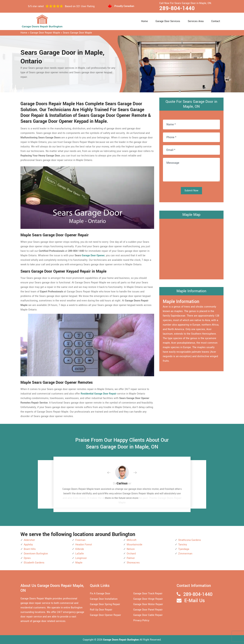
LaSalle (80, 554)
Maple (79, 563)
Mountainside (134, 545)
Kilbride (80, 549)
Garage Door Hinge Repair (148, 599)
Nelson (131, 549)
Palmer (131, 558)
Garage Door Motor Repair (148, 604)
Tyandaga (184, 549)
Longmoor (81, 558)
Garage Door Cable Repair (148, 615)
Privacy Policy (141, 620)
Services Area (196, 21)
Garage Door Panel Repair (148, 610)
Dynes (27, 558)
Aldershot (29, 540)
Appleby (28, 545)
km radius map (191, 248)
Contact (216, 21)
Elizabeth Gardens (34, 563)
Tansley (183, 545)
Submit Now (191, 191)
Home (144, 21)
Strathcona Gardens (190, 540)
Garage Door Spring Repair (105, 604)
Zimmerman (185, 554)
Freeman (80, 540)
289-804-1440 (177, 8)
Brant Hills (30, 549)
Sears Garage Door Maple (77, 33)
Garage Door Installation (104, 599)
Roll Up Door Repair (101, 610)
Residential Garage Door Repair (99, 394)
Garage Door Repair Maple (45, 33)
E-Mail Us (195, 601)
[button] (112, 473)
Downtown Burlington (36, 554)
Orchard (131, 554)
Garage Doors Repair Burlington (121, 640)
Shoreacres (133, 563)
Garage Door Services (168, 21)
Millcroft (132, 540)
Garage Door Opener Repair (105, 615)
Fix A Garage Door (100, 594)
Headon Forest (84, 545)
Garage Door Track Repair (148, 594)
